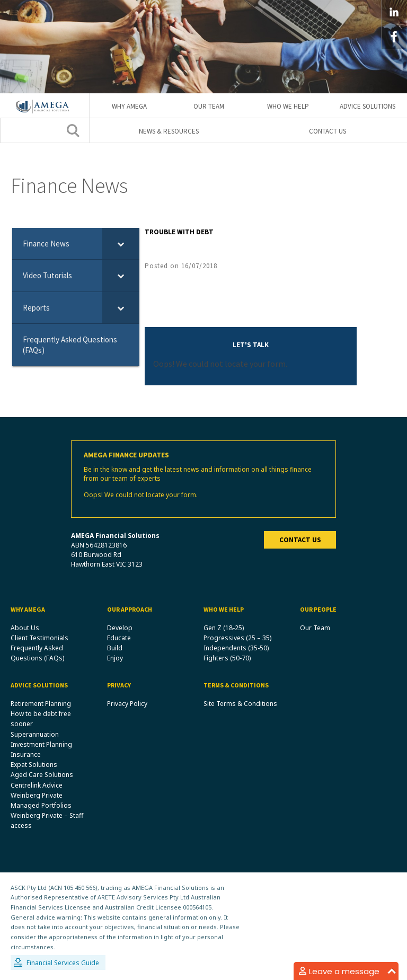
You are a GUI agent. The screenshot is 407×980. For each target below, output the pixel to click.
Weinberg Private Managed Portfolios (41, 800)
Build (115, 648)
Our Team (209, 106)
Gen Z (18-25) (224, 628)
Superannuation (35, 734)
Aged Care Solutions (42, 775)
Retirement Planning (41, 704)
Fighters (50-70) (227, 658)
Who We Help (288, 106)
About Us (25, 628)
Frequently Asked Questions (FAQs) (37, 653)
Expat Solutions (34, 765)
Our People (318, 609)
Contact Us (328, 131)
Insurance (26, 754)
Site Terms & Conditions (240, 704)
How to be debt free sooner (41, 719)
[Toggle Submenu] (121, 244)
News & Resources (169, 131)
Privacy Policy (127, 704)
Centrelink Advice (37, 785)
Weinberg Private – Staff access (47, 821)
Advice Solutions (368, 106)
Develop (120, 628)
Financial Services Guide (63, 963)
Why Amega (129, 106)
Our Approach (130, 609)
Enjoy (115, 658)
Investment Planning (41, 744)
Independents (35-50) (236, 648)
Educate (119, 638)
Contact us (300, 540)
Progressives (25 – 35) (237, 638)
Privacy (119, 686)
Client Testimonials (39, 638)
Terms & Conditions (236, 686)
